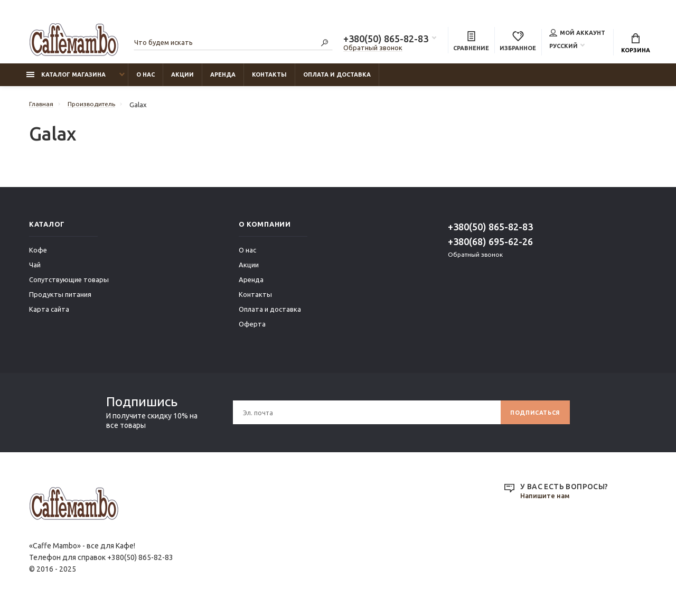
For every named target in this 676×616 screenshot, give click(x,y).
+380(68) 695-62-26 (490, 247)
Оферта (252, 329)
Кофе (38, 255)
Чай (35, 270)
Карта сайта (49, 314)
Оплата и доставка (337, 80)
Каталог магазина (66, 80)
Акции (182, 80)
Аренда (223, 80)
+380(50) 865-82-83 (386, 40)
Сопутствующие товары (69, 285)
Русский (564, 47)
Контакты (269, 80)
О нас (145, 80)
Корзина (636, 45)
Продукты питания (60, 300)
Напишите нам (547, 501)
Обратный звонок (373, 49)
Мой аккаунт (577, 34)
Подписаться (532, 418)
